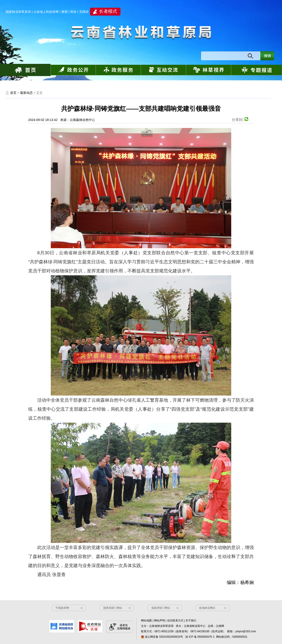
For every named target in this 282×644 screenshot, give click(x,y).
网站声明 (159, 621)
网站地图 (146, 621)
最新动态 (26, 93)
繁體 (65, 12)
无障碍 (84, 12)
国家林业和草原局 (18, 12)
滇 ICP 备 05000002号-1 (200, 637)
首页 (13, 93)
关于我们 (191, 621)
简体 (73, 12)
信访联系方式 (175, 621)
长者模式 (108, 11)
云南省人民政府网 (46, 12)
